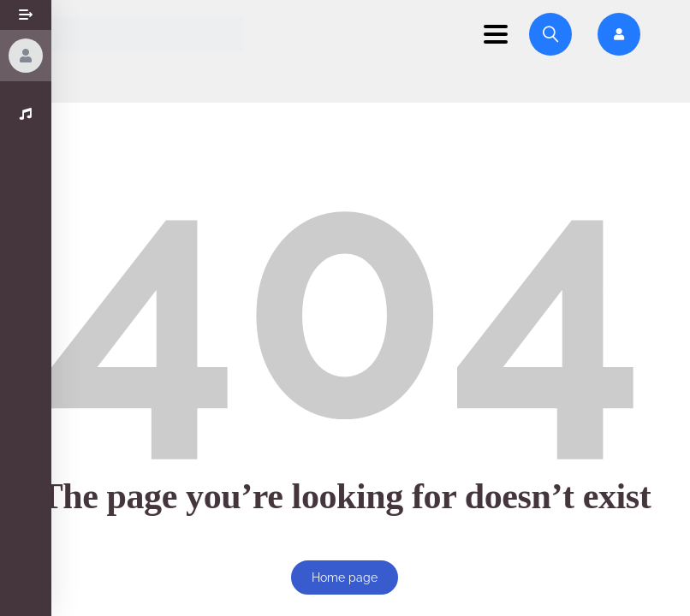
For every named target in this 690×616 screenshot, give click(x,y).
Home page (345, 577)
